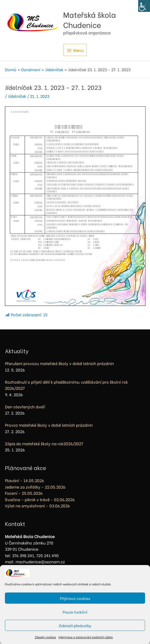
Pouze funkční (75, 612)
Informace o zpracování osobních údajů (86, 637)
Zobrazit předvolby (75, 625)
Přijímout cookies (75, 598)
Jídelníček (17, 97)
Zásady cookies (45, 637)
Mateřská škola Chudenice (105, 20)
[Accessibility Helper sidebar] (144, 6)
